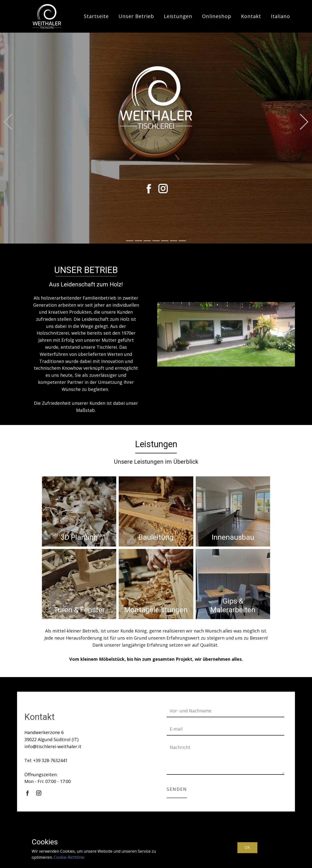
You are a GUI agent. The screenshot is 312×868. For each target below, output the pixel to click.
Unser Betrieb (136, 16)
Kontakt (251, 16)
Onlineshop (217, 16)
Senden (177, 789)
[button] (8, 122)
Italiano (280, 16)
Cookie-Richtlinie (69, 857)
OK (247, 848)
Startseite (96, 16)
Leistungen (178, 16)
